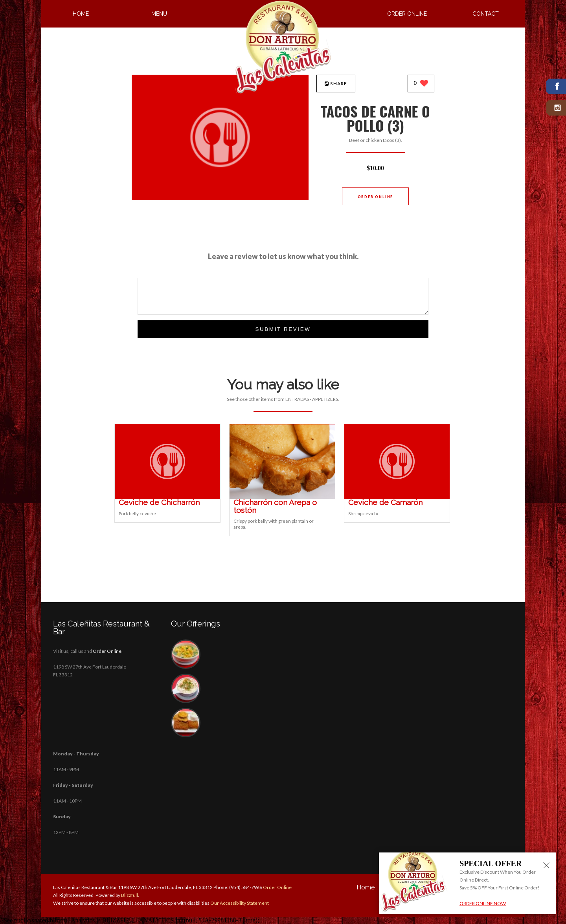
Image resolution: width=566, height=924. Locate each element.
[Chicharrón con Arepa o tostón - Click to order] (282, 497)
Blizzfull (130, 895)
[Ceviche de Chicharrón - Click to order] (167, 497)
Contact (486, 14)
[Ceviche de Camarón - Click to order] (397, 497)
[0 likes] (421, 84)
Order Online (407, 14)
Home (81, 14)
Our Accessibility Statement (239, 903)
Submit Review (283, 329)
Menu (159, 14)
